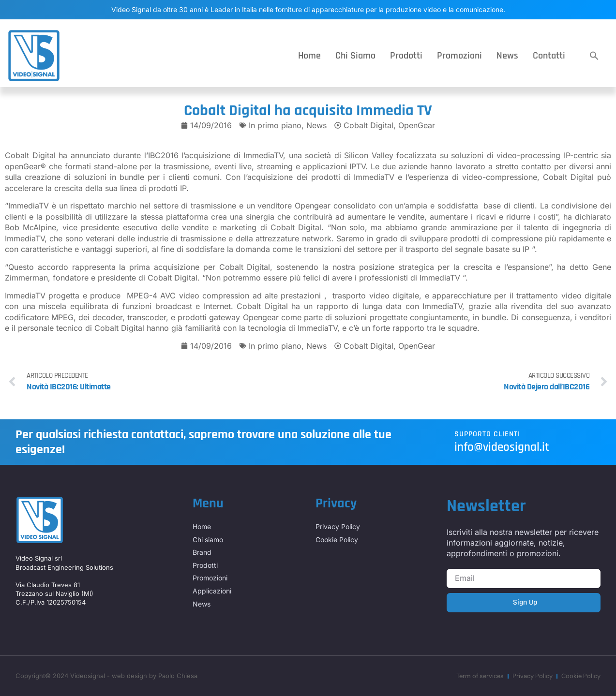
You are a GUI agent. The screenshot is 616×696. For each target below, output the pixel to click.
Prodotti (406, 56)
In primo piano (275, 125)
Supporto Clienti (487, 434)
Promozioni (459, 56)
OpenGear (417, 125)
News (507, 56)
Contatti (549, 56)
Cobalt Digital (368, 125)
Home (309, 56)
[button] (594, 56)
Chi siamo (355, 56)
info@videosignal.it (502, 447)
